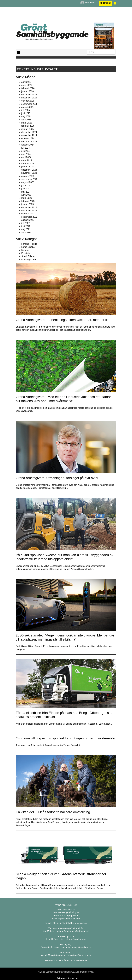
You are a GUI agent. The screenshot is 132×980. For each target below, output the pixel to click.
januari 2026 (27, 91)
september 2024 (29, 142)
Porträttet (26, 253)
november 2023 (29, 173)
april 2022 (26, 233)
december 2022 (29, 207)
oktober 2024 (28, 138)
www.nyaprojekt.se (66, 909)
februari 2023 (28, 201)
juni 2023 (26, 189)
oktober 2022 (28, 214)
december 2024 (29, 132)
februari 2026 (28, 88)
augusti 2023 (28, 182)
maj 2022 (26, 229)
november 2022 (29, 211)
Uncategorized (29, 260)
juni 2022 (26, 226)
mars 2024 (27, 160)
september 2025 (29, 104)
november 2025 (29, 98)
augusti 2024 (28, 145)
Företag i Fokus (29, 244)
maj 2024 (26, 154)
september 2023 (29, 179)
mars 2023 (27, 198)
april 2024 (26, 157)
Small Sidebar (28, 256)
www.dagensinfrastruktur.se (66, 919)
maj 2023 (26, 192)
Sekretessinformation (67, 978)
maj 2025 (26, 116)
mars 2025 (27, 123)
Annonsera (105, 3)
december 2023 (29, 170)
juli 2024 (26, 148)
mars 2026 (27, 85)
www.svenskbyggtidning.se (66, 912)
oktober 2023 (28, 176)
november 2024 (29, 135)
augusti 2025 (28, 107)
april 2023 (26, 195)
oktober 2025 (28, 101)
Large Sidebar (28, 247)
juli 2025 (26, 110)
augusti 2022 (28, 220)
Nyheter (25, 250)
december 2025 (29, 95)
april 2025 (26, 120)
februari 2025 (28, 126)
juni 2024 (26, 151)
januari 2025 (27, 129)
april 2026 (26, 82)
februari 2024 (28, 163)
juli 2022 (26, 223)
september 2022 (29, 217)
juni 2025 (26, 113)
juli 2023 (26, 185)
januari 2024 (27, 167)
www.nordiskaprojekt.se (66, 916)
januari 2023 (27, 204)
